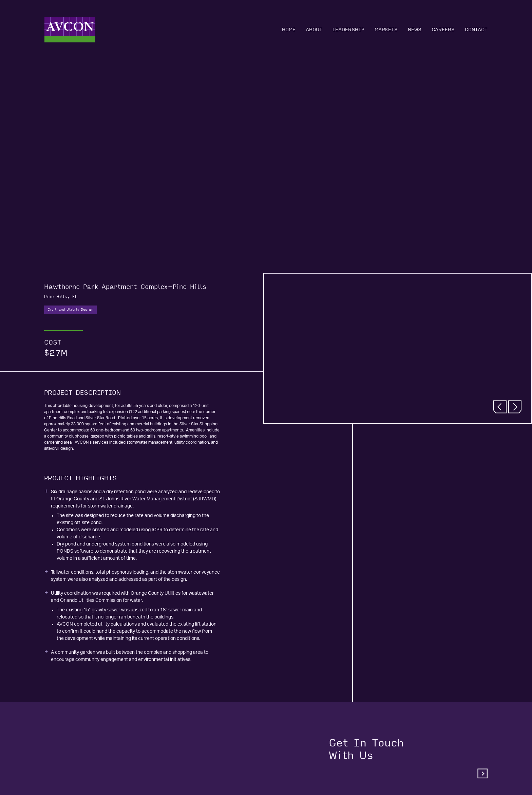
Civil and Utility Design (70, 310)
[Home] (70, 30)
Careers (443, 30)
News (415, 30)
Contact (476, 30)
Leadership (348, 30)
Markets (386, 30)
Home (289, 30)
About (314, 30)
